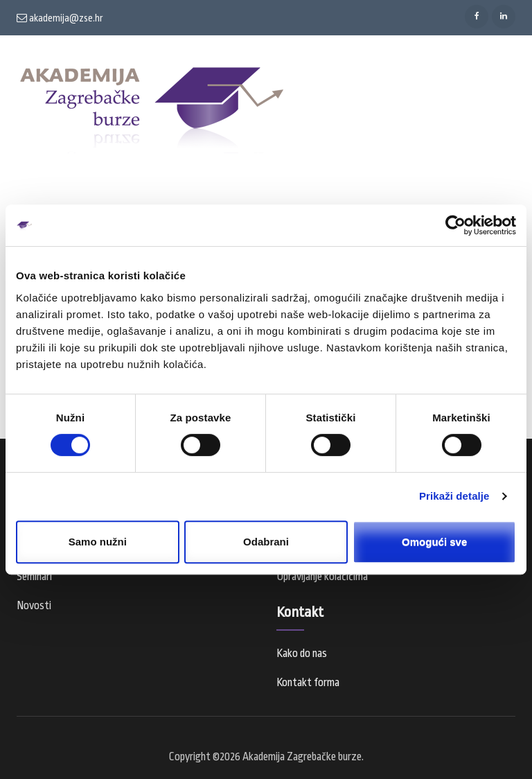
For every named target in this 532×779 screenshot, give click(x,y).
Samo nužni (98, 542)
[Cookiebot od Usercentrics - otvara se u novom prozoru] (455, 225)
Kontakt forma (308, 683)
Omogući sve (434, 542)
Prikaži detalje (454, 496)
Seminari (34, 577)
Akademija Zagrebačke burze (302, 757)
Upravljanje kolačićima (322, 577)
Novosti (34, 606)
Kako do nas (302, 654)
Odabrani (266, 542)
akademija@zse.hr (60, 18)
